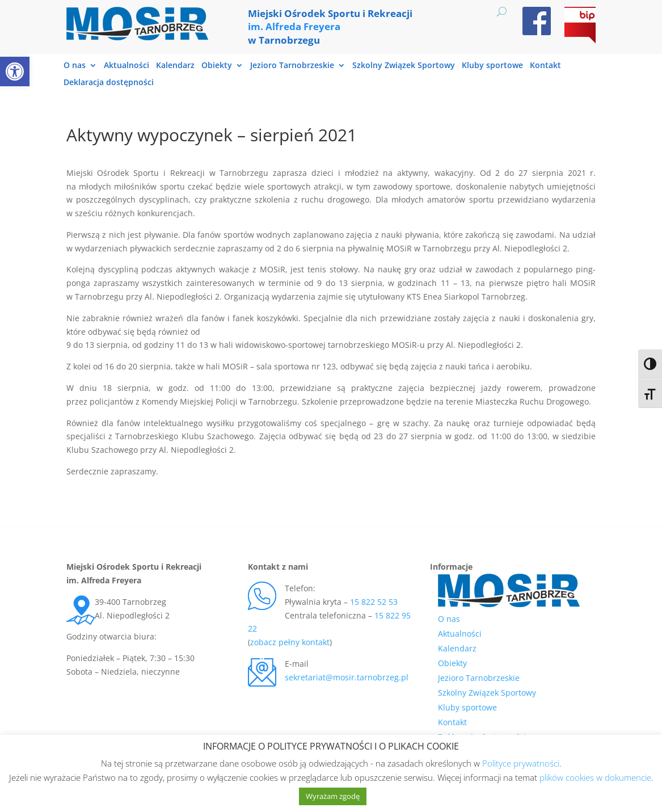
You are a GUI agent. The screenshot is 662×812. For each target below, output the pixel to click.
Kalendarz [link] (175, 66)
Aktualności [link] (127, 66)
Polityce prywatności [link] (521, 763)
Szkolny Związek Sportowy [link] (404, 66)
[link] (15, 71)
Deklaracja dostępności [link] (109, 83)
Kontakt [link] (545, 66)
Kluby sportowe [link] (492, 66)
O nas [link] (75, 66)
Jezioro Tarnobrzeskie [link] (292, 66)
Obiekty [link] (217, 66)
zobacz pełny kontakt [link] (290, 642)
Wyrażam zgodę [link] (333, 796)
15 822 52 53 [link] (374, 602)
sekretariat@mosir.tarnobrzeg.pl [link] (347, 677)
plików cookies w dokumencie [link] (595, 777)
